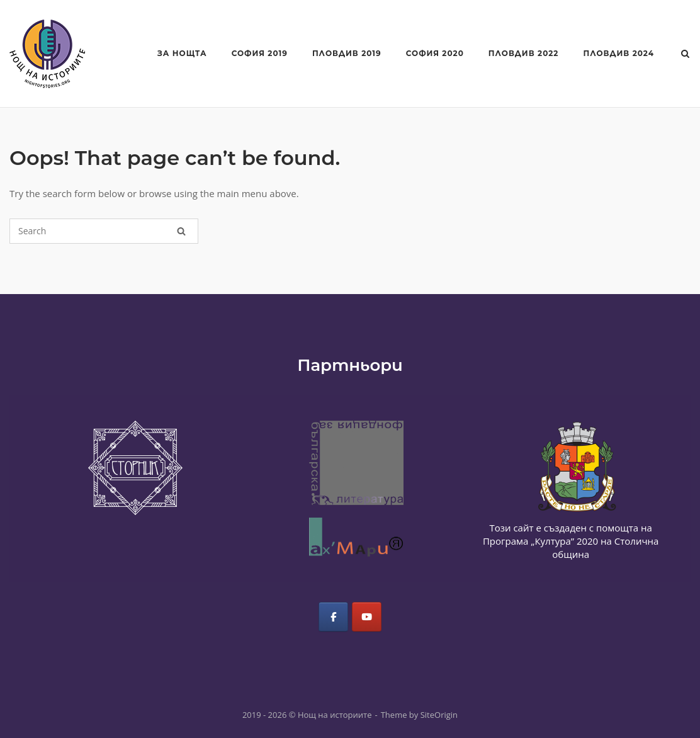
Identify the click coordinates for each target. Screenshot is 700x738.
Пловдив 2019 (347, 53)
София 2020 (435, 53)
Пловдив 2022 (524, 53)
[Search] (181, 231)
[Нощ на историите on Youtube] (367, 617)
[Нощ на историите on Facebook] (333, 617)
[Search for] (104, 231)
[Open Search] (685, 55)
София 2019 (260, 53)
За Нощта (182, 53)
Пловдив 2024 (618, 53)
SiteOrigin (439, 715)
